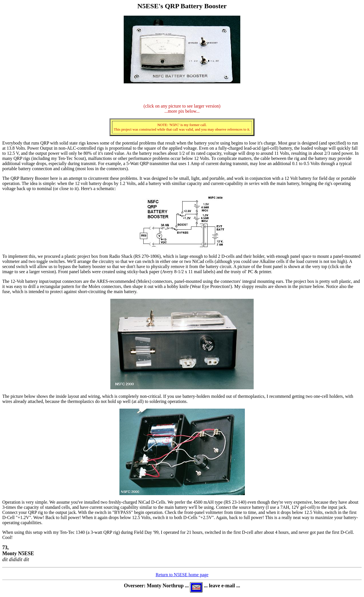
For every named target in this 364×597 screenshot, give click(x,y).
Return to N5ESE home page (182, 575)
